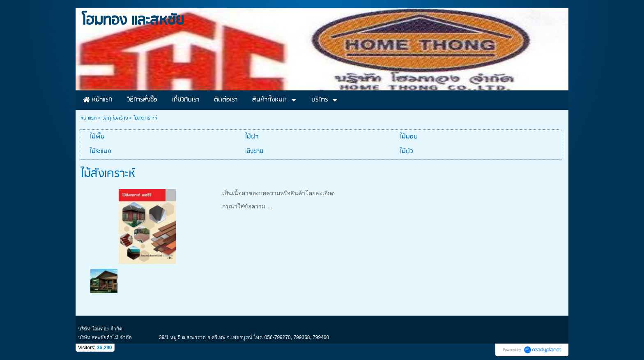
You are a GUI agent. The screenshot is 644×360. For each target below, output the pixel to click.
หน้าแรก (89, 118)
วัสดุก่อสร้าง (115, 118)
